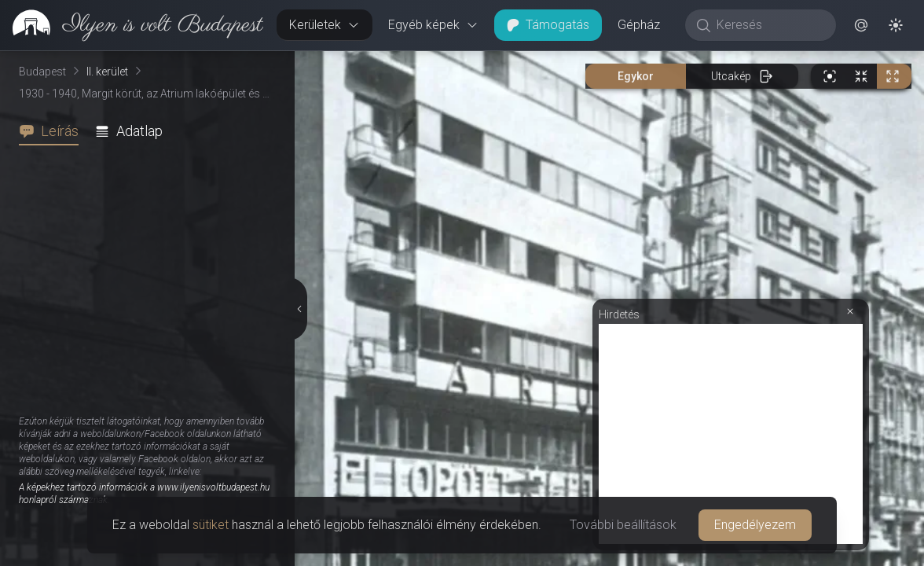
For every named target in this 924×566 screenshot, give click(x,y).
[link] (132, 25)
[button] (861, 25)
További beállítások (623, 525)
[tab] (53, 131)
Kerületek (324, 25)
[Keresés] (769, 25)
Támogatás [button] (548, 25)
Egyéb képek (433, 25)
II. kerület (107, 72)
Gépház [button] (639, 25)
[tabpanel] (154, 356)
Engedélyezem (755, 525)
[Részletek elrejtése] (299, 309)
